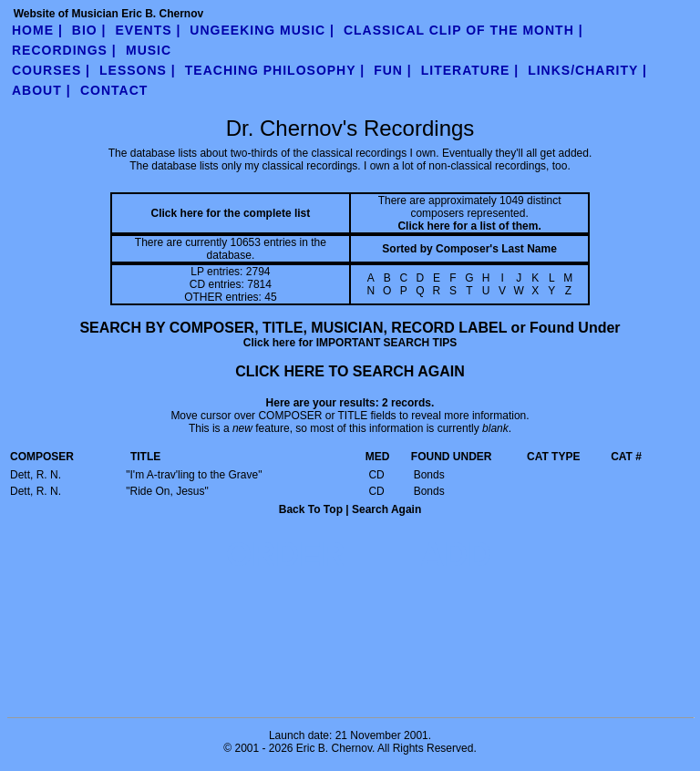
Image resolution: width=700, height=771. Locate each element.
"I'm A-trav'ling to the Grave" (194, 475)
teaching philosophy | (275, 70)
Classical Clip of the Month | (463, 30)
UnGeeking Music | (262, 30)
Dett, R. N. (36, 475)
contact (114, 90)
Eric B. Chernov (334, 748)
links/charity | (587, 70)
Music (149, 50)
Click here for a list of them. (469, 226)
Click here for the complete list (231, 213)
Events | (149, 30)
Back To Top (311, 509)
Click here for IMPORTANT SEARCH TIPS (350, 343)
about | (41, 90)
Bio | (89, 30)
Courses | (51, 70)
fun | (393, 70)
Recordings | (64, 50)
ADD (456, 555)
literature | (470, 70)
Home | (37, 30)
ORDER (285, 555)
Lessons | (138, 70)
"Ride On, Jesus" (167, 491)
